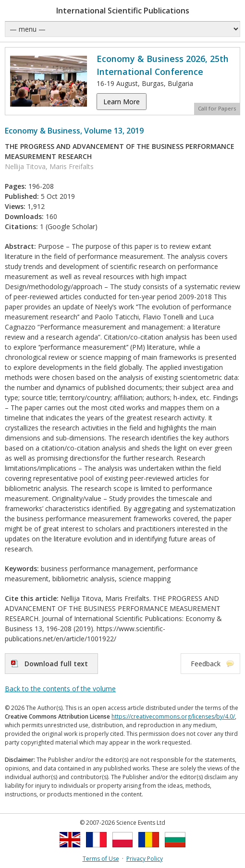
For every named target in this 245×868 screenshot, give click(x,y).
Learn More (122, 102)
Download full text (56, 664)
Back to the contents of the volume (60, 689)
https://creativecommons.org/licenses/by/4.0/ (173, 716)
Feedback (206, 664)
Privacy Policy (145, 859)
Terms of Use (101, 859)
